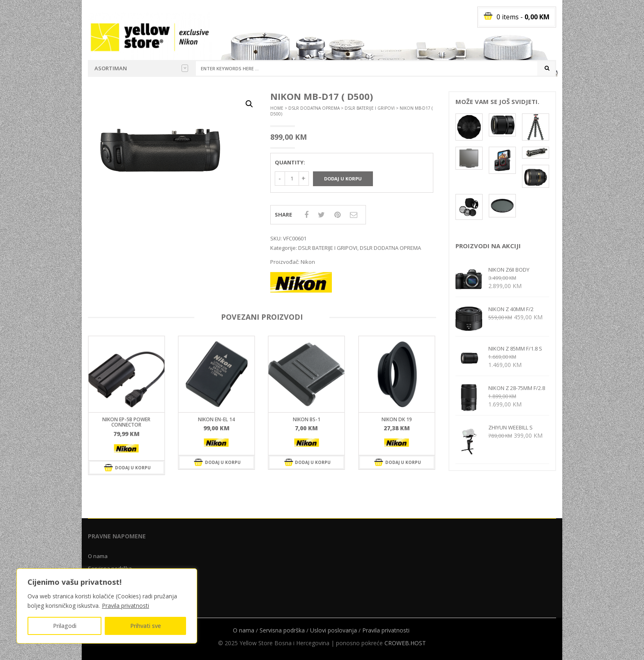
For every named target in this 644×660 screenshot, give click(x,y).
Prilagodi (65, 626)
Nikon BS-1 (307, 419)
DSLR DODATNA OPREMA (314, 108)
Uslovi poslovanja (333, 630)
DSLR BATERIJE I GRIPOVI (370, 108)
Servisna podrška (282, 630)
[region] (107, 606)
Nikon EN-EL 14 (216, 419)
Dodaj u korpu (343, 179)
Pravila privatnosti (125, 606)
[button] (249, 104)
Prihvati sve (146, 626)
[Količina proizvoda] (292, 179)
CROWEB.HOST (405, 643)
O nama (98, 556)
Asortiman (141, 68)
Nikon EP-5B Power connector (126, 422)
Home (277, 108)
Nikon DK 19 (397, 419)
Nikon (308, 262)
